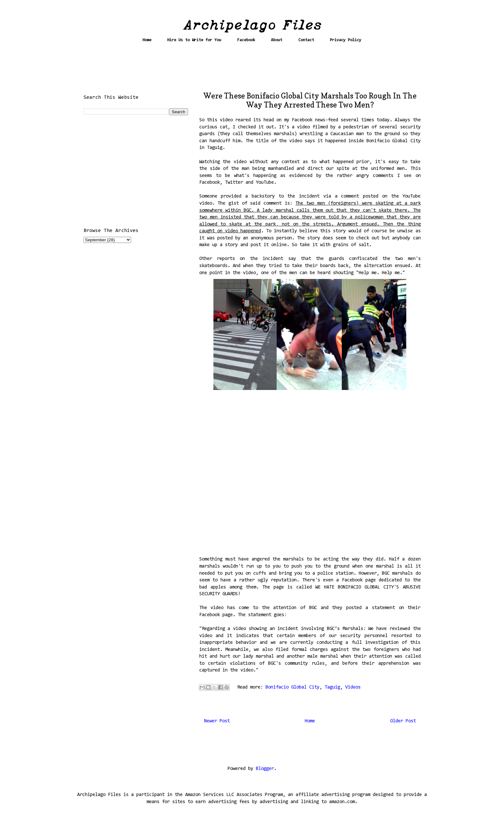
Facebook (246, 40)
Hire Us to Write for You (194, 40)
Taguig (332, 687)
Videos (353, 687)
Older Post (403, 721)
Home (147, 40)
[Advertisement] (252, 70)
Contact (306, 40)
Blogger (265, 769)
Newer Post (217, 721)
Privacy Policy (346, 40)
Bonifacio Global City (292, 687)
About (277, 40)
